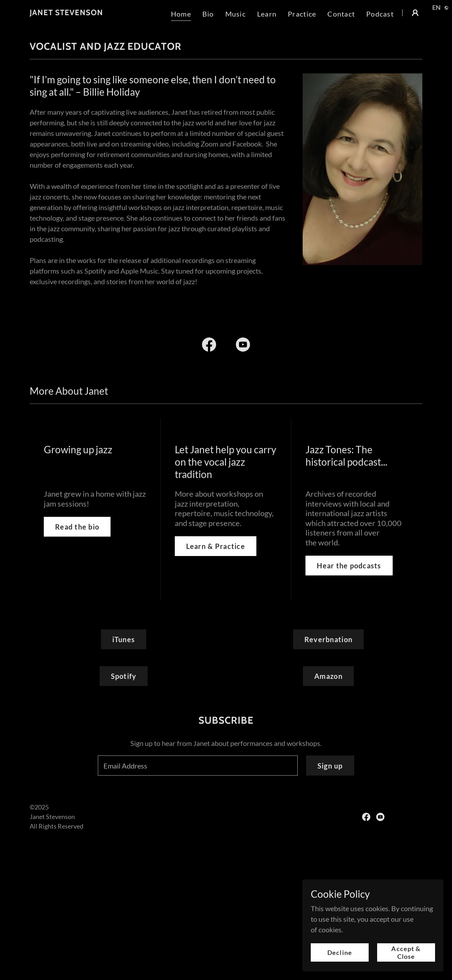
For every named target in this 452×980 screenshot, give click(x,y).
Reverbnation (328, 639)
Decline (340, 952)
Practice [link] (302, 14)
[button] (415, 13)
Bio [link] (208, 14)
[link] (66, 12)
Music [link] (236, 14)
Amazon (328, 676)
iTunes (124, 639)
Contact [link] (341, 14)
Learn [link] (267, 14)
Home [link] (181, 14)
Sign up (330, 766)
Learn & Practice (216, 546)
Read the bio (77, 527)
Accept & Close (406, 952)
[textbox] (198, 766)
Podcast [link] (380, 14)
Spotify (124, 676)
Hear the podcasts (349, 566)
